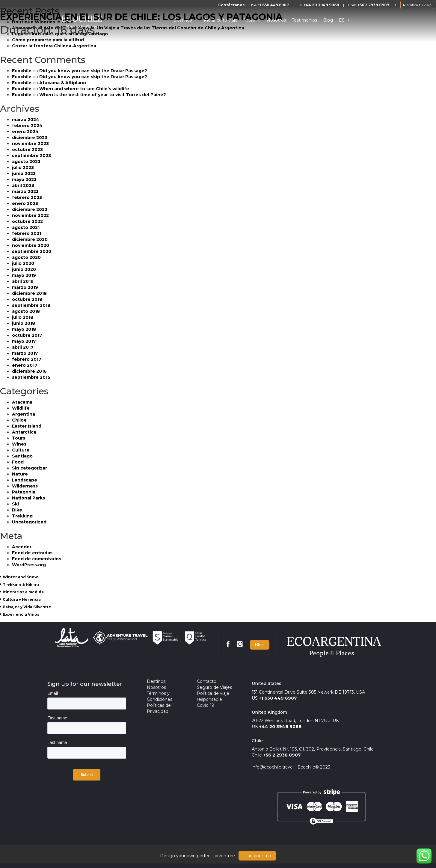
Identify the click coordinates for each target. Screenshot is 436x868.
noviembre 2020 (31, 245)
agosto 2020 (26, 257)
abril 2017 (23, 347)
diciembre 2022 (30, 209)
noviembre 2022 (30, 215)
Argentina (24, 414)
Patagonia (24, 492)
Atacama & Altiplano (63, 83)
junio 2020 (24, 269)
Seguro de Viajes (214, 687)
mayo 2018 (24, 329)
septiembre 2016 (31, 377)
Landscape (25, 480)
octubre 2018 (27, 299)
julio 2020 (23, 263)
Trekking (22, 516)
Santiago (22, 456)
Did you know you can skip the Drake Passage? (93, 71)
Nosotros (156, 687)
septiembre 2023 (31, 156)
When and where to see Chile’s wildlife (84, 89)
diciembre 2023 (30, 138)
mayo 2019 (24, 275)
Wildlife (21, 408)
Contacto (207, 681)
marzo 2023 (25, 191)
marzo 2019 (25, 287)
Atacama (22, 402)
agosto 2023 (26, 161)
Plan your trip (257, 856)
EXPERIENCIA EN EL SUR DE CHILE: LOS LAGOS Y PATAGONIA (141, 17)
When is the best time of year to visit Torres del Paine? (103, 95)
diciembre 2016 (29, 371)
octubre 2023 (27, 150)
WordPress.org (29, 565)
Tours (19, 438)
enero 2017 (25, 365)
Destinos (156, 681)
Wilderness (25, 486)
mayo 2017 (24, 341)
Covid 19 (206, 705)
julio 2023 (23, 167)
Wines (19, 444)
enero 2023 (25, 203)
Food (18, 462)
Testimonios (304, 20)
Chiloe (19, 420)
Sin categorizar (30, 468)
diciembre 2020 (30, 239)
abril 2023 (23, 185)
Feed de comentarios (37, 559)
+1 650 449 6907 (273, 5)
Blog (328, 20)
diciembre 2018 (29, 293)
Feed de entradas (32, 553)
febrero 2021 (27, 233)
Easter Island (27, 426)
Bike (17, 510)
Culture (21, 450)
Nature (20, 474)
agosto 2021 (26, 227)
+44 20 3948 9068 (321, 5)
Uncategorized (29, 522)
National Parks (28, 498)
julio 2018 (23, 317)
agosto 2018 (26, 311)
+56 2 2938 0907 (373, 5)
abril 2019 (23, 281)
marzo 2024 (26, 120)
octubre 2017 (27, 335)
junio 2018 (24, 323)
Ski (15, 504)
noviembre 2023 (30, 144)
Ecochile (22, 71)
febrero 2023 (27, 197)
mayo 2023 (24, 179)
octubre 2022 (27, 221)
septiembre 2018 (31, 305)
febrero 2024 (27, 126)
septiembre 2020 (32, 251)
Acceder (22, 547)
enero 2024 (25, 132)
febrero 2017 (27, 359)
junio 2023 (24, 173)
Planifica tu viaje (417, 5)
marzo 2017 (25, 353)
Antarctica (24, 432)
